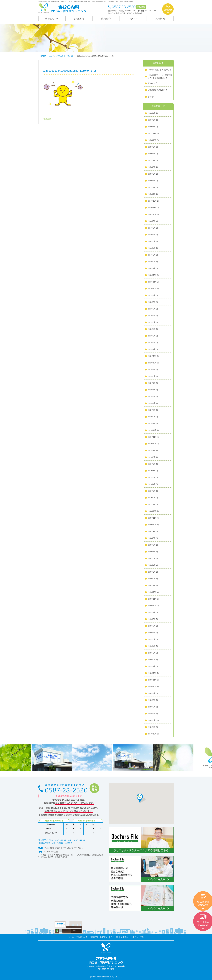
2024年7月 (153, 235)
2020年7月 (153, 545)
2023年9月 (153, 295)
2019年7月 (153, 626)
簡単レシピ (152, 83)
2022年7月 (153, 383)
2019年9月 (153, 612)
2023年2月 (153, 343)
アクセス (114, 937)
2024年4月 (153, 248)
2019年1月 (153, 666)
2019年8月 (153, 619)
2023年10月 (153, 289)
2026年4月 (153, 113)
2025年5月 (153, 174)
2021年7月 (153, 464)
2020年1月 (153, 586)
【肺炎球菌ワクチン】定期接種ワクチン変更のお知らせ (160, 76)
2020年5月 (153, 559)
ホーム (71, 937)
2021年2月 (153, 498)
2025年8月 (153, 154)
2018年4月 (153, 727)
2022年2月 (153, 417)
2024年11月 (153, 208)
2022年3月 (153, 410)
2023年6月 (153, 316)
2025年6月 (153, 167)
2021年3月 (153, 491)
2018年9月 (153, 693)
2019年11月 (153, 599)
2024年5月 (153, 241)
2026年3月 (153, 120)
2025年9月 (153, 147)
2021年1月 (153, 505)
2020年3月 (153, 572)
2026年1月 (153, 127)
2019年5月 (153, 639)
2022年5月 (153, 397)
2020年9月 (153, 532)
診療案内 (94, 937)
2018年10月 (153, 687)
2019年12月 (153, 592)
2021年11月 (153, 437)
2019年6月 (153, 633)
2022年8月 (153, 376)
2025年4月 (153, 181)
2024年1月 (153, 268)
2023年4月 (153, 329)
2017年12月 (153, 734)
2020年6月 (153, 552)
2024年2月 (153, 262)
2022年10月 (153, 363)
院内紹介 (104, 937)
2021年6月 (153, 471)
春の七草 (151, 97)
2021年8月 (153, 457)
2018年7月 (153, 707)
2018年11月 (153, 680)
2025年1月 (153, 194)
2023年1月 (153, 349)
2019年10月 (153, 606)
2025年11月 (153, 134)
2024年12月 (153, 201)
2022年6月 (153, 390)
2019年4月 (153, 646)
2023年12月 (153, 275)
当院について (82, 937)
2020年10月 (153, 525)
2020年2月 (153, 579)
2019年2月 (153, 660)
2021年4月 (153, 484)
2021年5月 (153, 478)
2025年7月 (153, 161)
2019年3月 (153, 653)
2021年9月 (153, 451)
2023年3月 (153, 336)
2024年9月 (153, 221)
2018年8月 (153, 700)
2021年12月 (153, 430)
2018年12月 (153, 673)
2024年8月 (153, 228)
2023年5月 (153, 322)
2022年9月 (153, 370)
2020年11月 (153, 518)
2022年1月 (153, 424)
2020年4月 (153, 565)
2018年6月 (153, 714)
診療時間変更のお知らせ (157, 90)
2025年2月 (153, 188)
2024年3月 (153, 255)
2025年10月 (153, 140)
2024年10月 (153, 215)
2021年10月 (153, 444)
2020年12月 (153, 511)
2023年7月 (153, 309)
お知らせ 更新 (137, 937)
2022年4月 (153, 403)
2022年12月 (153, 356)
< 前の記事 (47, 119)
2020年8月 (153, 538)
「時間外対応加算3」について (160, 70)
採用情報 (124, 937)
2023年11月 (153, 282)
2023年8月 (153, 302)
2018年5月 (153, 720)
